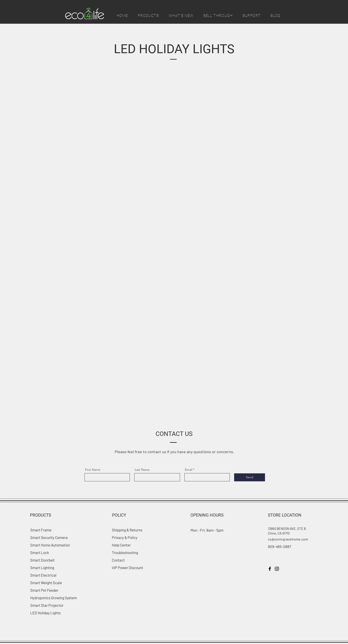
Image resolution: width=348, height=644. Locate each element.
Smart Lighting (42, 568)
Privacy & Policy (125, 537)
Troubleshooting (125, 552)
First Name (93, 470)
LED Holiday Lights (45, 613)
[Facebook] (270, 569)
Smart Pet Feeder (44, 590)
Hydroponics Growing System (53, 598)
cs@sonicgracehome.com (288, 539)
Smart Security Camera (49, 537)
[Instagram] (277, 569)
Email (189, 470)
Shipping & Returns (127, 530)
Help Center (121, 545)
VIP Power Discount (128, 568)
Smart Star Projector (47, 605)
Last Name (142, 470)
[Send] (250, 477)
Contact (118, 560)
